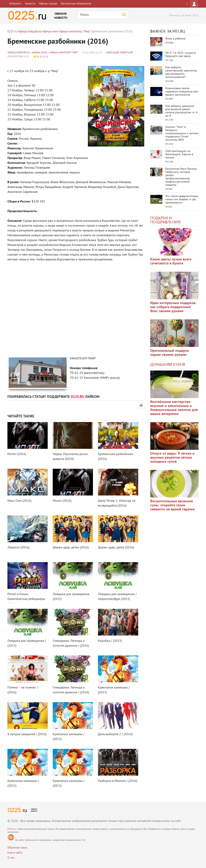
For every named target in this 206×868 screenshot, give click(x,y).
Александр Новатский (119, 53)
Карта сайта (15, 853)
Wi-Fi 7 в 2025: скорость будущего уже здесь (181, 55)
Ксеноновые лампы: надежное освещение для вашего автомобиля (182, 92)
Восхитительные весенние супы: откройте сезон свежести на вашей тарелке (173, 505)
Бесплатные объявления (76, 4)
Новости (30, 4)
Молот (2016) (17, 454)
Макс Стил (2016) (19, 501)
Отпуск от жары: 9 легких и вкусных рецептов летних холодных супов (172, 458)
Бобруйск (15, 4)
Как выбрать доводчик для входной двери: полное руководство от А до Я (181, 111)
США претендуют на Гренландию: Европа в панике (179, 154)
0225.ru (12, 829)
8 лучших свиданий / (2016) (27, 734)
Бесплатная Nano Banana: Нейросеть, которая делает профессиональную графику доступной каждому (181, 177)
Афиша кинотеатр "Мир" (64, 53)
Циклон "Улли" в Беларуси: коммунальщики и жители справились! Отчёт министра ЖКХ (182, 134)
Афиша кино (40, 53)
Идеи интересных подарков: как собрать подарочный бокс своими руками (173, 307)
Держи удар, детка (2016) (71, 548)
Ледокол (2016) (18, 548)
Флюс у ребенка (175, 39)
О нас (11, 858)
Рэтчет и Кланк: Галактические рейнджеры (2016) (26, 599)
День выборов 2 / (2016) (115, 734)
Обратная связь (17, 848)
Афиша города (48, 4)
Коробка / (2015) (110, 641)
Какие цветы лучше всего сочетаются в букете (171, 262)
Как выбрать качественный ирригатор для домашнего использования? (181, 72)
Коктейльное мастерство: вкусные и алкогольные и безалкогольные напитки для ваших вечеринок (174, 408)
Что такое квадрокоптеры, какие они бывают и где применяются (182, 200)
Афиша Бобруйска (19, 53)
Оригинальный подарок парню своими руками (170, 353)
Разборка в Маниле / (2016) (118, 781)
